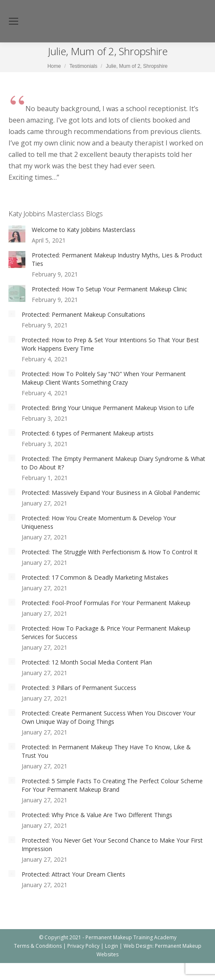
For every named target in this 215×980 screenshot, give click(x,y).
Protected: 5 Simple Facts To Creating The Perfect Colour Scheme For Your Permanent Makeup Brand (112, 785)
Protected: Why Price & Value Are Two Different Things (97, 815)
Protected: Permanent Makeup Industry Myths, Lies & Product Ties (117, 259)
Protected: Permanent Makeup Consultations (83, 314)
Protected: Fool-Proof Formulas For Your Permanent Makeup (106, 603)
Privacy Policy (83, 946)
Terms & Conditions (38, 946)
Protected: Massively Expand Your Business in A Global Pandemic (111, 493)
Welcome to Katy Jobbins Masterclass (84, 230)
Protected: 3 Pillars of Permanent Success (79, 688)
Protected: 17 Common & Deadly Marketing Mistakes (95, 577)
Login (112, 946)
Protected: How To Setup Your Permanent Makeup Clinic (109, 289)
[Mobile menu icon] (14, 21)
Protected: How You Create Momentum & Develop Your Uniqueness (99, 522)
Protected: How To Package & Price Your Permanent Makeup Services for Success (106, 632)
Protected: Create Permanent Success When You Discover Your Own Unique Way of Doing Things (109, 717)
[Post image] (17, 234)
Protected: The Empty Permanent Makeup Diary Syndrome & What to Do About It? (113, 463)
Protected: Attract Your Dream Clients (73, 874)
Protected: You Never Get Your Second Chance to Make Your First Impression (112, 845)
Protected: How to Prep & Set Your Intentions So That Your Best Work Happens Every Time (110, 344)
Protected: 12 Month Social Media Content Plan (87, 662)
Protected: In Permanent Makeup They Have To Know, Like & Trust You (106, 751)
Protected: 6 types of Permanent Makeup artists (88, 433)
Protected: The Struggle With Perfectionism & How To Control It (110, 552)
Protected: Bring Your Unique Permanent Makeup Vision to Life (108, 408)
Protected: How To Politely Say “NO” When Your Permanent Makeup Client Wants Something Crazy (104, 378)
